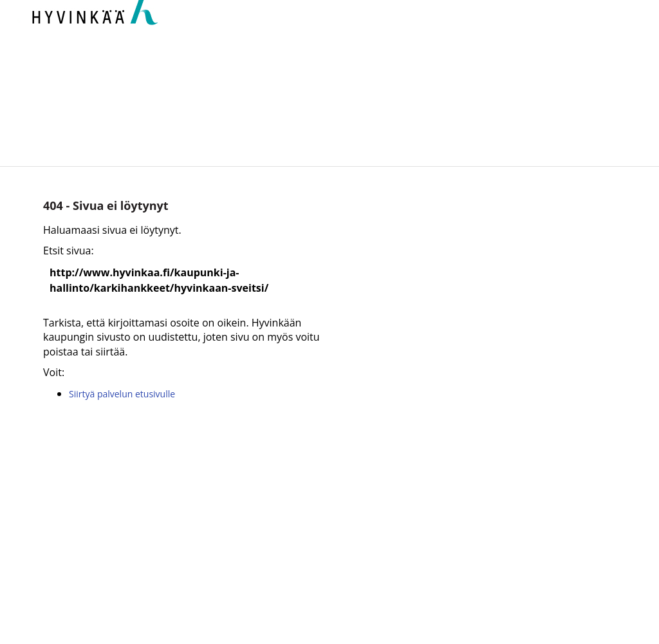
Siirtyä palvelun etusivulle (122, 394)
